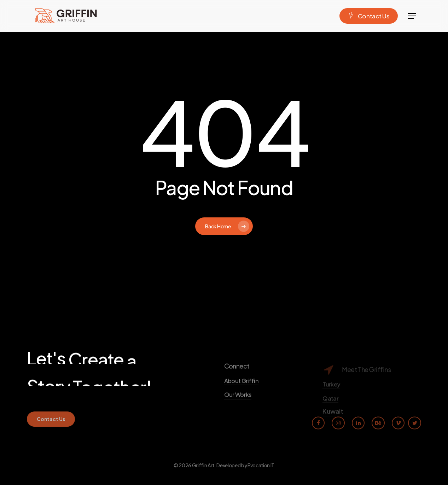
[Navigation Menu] (412, 16)
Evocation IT (261, 465)
